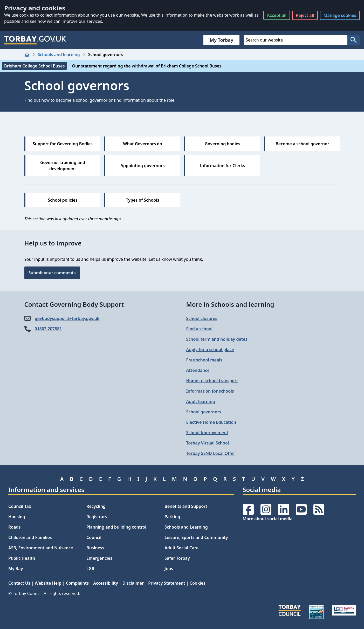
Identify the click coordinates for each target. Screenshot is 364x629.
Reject (305, 15)
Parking (172, 517)
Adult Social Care (181, 548)
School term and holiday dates (217, 339)
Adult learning (201, 401)
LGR (90, 569)
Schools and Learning (186, 527)
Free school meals (204, 360)
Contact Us (19, 583)
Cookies (198, 583)
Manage (340, 15)
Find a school (199, 329)
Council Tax (20, 506)
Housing (17, 517)
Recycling (96, 506)
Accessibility (105, 583)
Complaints (77, 583)
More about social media (267, 519)
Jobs (169, 569)
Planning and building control (116, 527)
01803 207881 (48, 329)
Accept (277, 15)
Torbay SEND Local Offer (211, 453)
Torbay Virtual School (208, 443)
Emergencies (99, 558)
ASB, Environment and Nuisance (41, 548)
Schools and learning (59, 54)
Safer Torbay (177, 558)
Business (95, 548)
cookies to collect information (48, 15)
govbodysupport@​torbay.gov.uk (67, 318)
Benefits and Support (186, 506)
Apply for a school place (210, 350)
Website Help (48, 583)
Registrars (97, 517)
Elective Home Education (211, 422)
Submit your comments (52, 273)
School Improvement (207, 433)
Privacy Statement (167, 583)
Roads (14, 527)
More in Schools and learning (230, 304)
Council (94, 537)
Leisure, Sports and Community (196, 537)
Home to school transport (212, 381)
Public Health (22, 558)
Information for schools (210, 391)
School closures (202, 318)
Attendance (198, 370)
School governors (204, 412)
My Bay (16, 569)
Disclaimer (133, 583)
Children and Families (30, 537)
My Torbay (221, 40)
